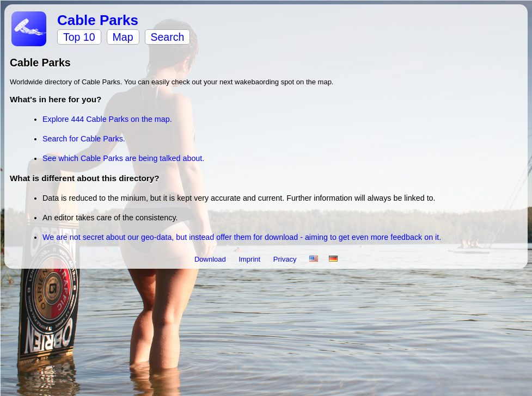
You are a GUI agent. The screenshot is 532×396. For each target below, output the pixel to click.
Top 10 (79, 37)
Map (123, 37)
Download (211, 259)
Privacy (286, 259)
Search (168, 37)
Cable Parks (98, 20)
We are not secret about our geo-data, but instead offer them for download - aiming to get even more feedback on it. (242, 237)
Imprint (250, 259)
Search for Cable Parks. (84, 139)
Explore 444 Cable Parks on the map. (107, 119)
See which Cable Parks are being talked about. (123, 158)
